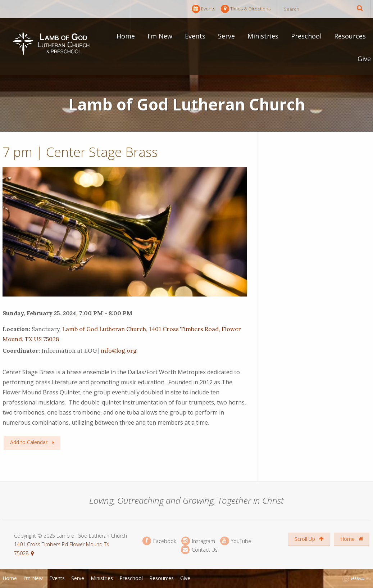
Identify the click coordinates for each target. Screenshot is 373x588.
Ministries (263, 36)
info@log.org (119, 350)
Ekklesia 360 (356, 579)
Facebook (159, 541)
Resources (350, 36)
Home (126, 36)
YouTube (236, 541)
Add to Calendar (29, 442)
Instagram (198, 541)
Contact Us (199, 550)
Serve (226, 36)
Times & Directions (246, 9)
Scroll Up (309, 539)
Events (203, 9)
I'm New (160, 36)
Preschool (306, 36)
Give (364, 59)
